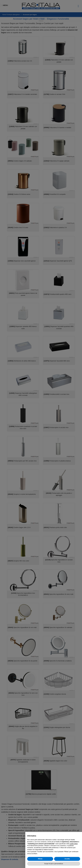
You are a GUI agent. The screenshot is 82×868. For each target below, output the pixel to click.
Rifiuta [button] (40, 859)
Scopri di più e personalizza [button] (54, 864)
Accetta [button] (67, 859)
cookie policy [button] (74, 844)
